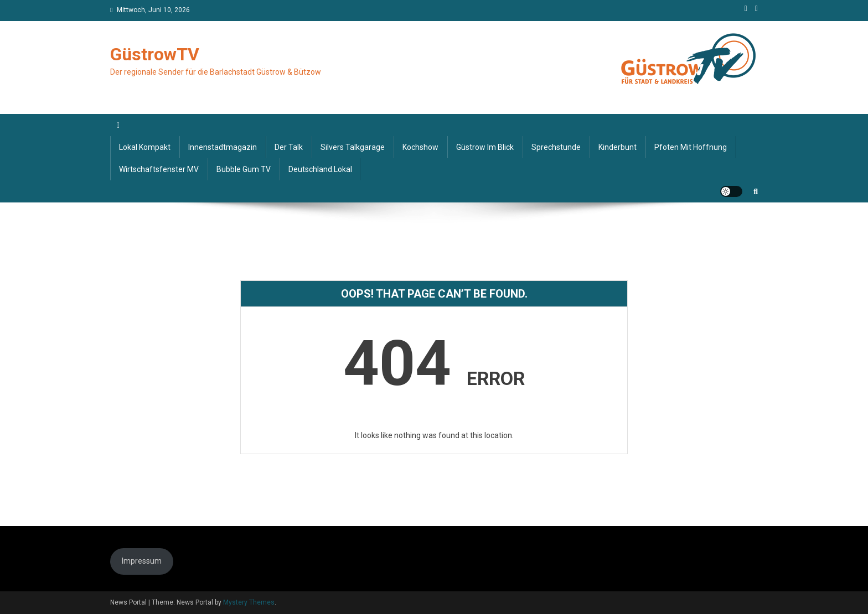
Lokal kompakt (145, 147)
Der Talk (289, 147)
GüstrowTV (155, 54)
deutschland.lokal (320, 169)
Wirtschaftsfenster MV (159, 169)
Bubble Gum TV (244, 169)
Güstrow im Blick (485, 147)
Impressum (142, 561)
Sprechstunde (556, 147)
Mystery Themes (249, 602)
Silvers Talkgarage (353, 147)
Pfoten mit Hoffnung (691, 147)
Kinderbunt (618, 147)
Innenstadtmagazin (223, 147)
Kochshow (420, 147)
